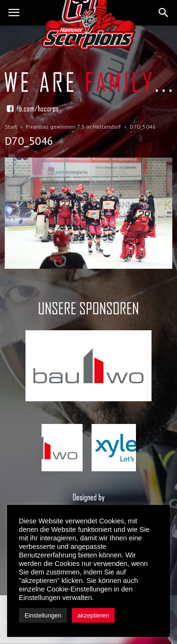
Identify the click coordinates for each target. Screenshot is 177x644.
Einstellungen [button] (43, 615)
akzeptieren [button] (93, 615)
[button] (164, 13)
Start (11, 127)
